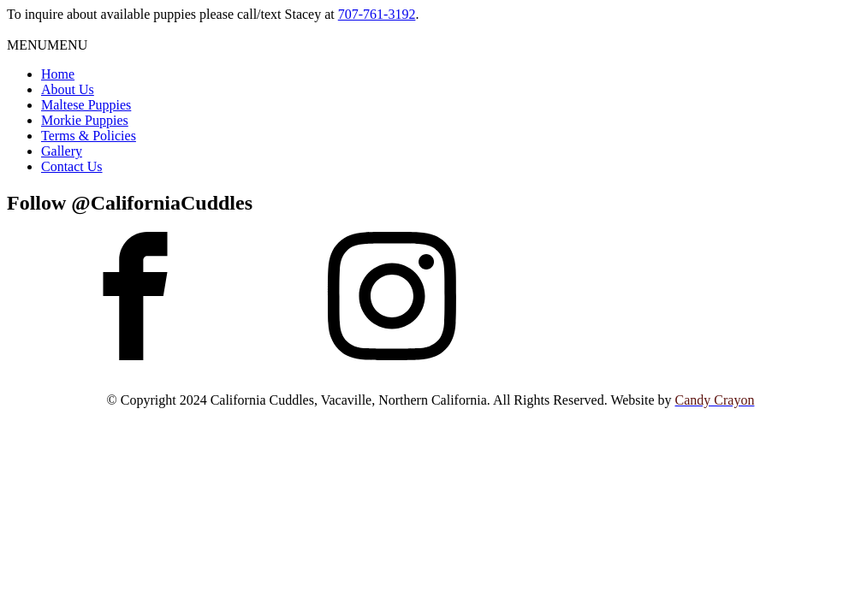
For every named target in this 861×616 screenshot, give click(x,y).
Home (58, 74)
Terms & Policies (89, 136)
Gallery (62, 151)
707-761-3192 (377, 14)
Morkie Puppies (85, 120)
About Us (68, 89)
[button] (47, 45)
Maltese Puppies (86, 105)
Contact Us (72, 166)
